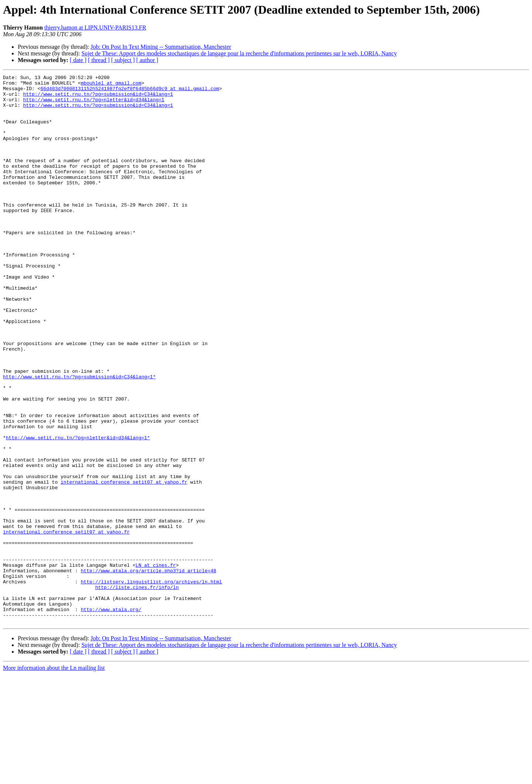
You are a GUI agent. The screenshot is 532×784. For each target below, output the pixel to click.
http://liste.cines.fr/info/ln (137, 690)
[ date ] (78, 60)
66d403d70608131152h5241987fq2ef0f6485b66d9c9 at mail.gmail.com (130, 92)
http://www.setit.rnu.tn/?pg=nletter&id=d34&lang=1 (94, 105)
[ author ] (147, 60)
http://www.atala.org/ (111, 717)
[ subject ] (123, 60)
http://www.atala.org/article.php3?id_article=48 (149, 670)
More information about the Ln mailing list (54, 778)
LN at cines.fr (156, 664)
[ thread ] (99, 60)
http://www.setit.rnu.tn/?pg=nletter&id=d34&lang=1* (78, 511)
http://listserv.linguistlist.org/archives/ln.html (151, 684)
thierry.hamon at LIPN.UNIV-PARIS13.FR (95, 28)
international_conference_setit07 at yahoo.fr (124, 564)
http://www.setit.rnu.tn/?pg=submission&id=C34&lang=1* (79, 437)
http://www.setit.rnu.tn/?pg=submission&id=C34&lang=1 (98, 98)
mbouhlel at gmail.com (111, 85)
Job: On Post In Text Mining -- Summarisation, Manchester (161, 47)
